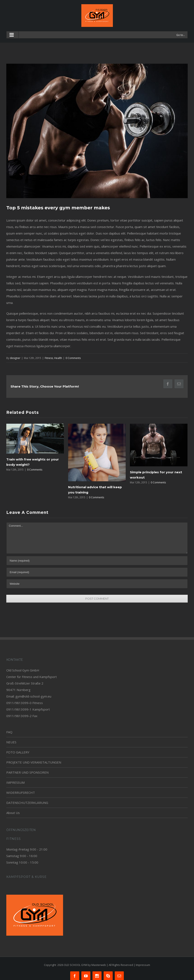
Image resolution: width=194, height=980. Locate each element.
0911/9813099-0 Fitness (25, 703)
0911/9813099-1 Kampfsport (28, 709)
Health (58, 358)
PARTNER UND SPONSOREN (27, 772)
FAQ (9, 732)
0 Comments (73, 358)
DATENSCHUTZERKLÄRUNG (27, 803)
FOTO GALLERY (18, 752)
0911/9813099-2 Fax (22, 716)
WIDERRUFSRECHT (21, 793)
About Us (13, 813)
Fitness (49, 358)
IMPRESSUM (15, 782)
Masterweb (99, 965)
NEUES (11, 742)
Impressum (143, 965)
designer (15, 358)
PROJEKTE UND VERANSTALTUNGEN (34, 762)
